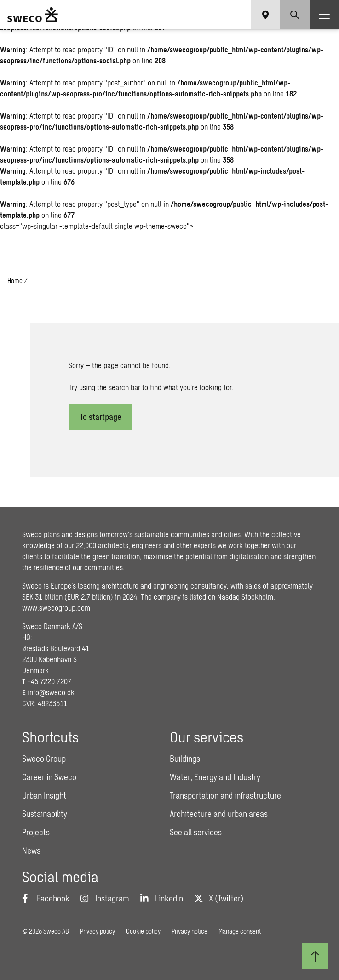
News (31, 850)
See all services (196, 832)
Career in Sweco (49, 777)
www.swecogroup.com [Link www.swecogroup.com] (56, 608)
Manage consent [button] (240, 931)
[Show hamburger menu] (324, 15)
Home (15, 280)
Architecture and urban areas (219, 814)
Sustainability (45, 814)
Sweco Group (44, 759)
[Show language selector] (265, 15)
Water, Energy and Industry (215, 777)
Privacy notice (190, 931)
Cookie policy (143, 931)
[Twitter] (219, 898)
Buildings (185, 759)
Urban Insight (44, 795)
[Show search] (295, 15)
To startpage (101, 417)
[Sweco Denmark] (33, 15)
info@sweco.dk (51, 692)
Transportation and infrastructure (225, 795)
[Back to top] (315, 956)
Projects (36, 832)
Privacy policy (98, 931)
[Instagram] (105, 898)
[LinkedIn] (162, 898)
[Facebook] (46, 898)
